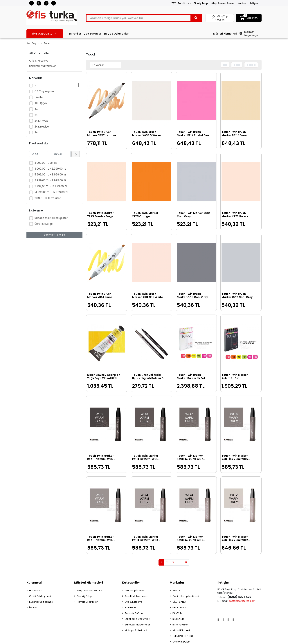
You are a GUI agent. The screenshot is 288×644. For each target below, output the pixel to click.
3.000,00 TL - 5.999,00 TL (50, 169)
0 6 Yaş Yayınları (45, 91)
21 (186, 562)
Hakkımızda (36, 590)
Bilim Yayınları (180, 625)
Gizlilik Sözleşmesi (40, 596)
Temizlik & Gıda (134, 613)
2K (36, 115)
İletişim (254, 3)
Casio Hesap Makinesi (186, 596)
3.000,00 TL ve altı (46, 163)
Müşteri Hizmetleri (225, 34)
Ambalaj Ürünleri (135, 590)
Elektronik (130, 608)
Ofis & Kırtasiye (39, 61)
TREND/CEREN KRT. (183, 636)
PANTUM (177, 613)
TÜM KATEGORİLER (44, 34)
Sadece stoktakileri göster (51, 218)
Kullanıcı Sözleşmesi (41, 602)
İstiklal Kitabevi (181, 630)
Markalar (177, 583)
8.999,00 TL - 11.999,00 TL (50, 180)
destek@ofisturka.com (242, 601)
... (179, 562)
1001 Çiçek (41, 103)
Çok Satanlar (92, 34)
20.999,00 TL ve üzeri (48, 198)
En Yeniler (75, 34)
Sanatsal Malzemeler (43, 66)
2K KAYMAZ (41, 121)
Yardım (242, 3)
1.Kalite (39, 97)
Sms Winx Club (181, 642)
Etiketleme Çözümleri (137, 619)
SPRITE (176, 590)
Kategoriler (131, 583)
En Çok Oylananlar (116, 34)
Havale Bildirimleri (88, 602)
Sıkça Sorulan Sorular (223, 3)
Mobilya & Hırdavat (136, 630)
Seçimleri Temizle (54, 235)
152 (36, 109)
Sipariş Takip (201, 3)
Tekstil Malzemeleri (136, 596)
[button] (249, 18)
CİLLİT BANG (179, 602)
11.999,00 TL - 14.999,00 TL (51, 186)
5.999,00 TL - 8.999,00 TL (50, 175)
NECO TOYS (179, 608)
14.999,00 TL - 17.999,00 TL (51, 192)
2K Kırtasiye (42, 127)
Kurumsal (34, 583)
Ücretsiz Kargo (44, 224)
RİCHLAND (178, 619)
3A (36, 132)
